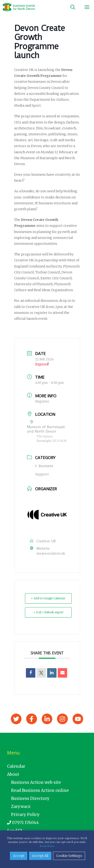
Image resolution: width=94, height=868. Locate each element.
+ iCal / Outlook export (48, 612)
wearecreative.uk (51, 553)
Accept (19, 856)
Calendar (16, 766)
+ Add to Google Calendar (48, 598)
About (13, 774)
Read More (47, 846)
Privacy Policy (25, 815)
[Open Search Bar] (73, 7)
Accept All (40, 856)
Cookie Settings (69, 856)
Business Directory (30, 798)
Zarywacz (21, 807)
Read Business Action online (40, 790)
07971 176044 (23, 823)
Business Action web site (36, 782)
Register (42, 401)
